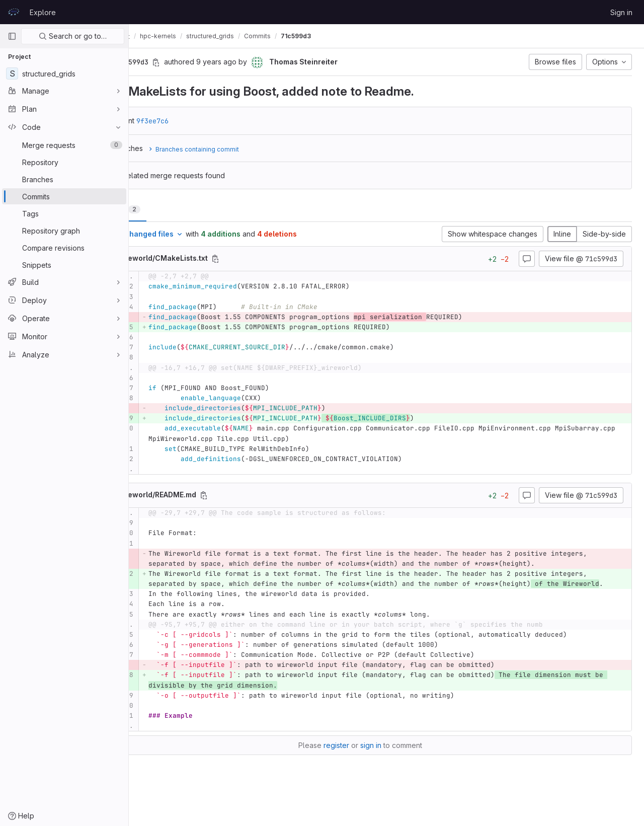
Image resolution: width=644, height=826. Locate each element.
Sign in (621, 12)
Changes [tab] (170, 209)
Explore (43, 12)
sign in (397, 766)
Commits (310, 36)
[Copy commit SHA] (209, 62)
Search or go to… (73, 36)
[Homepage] (14, 12)
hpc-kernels (211, 36)
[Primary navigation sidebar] (12, 36)
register (363, 766)
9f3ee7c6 (205, 121)
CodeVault (162, 36)
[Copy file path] (268, 259)
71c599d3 (349, 36)
